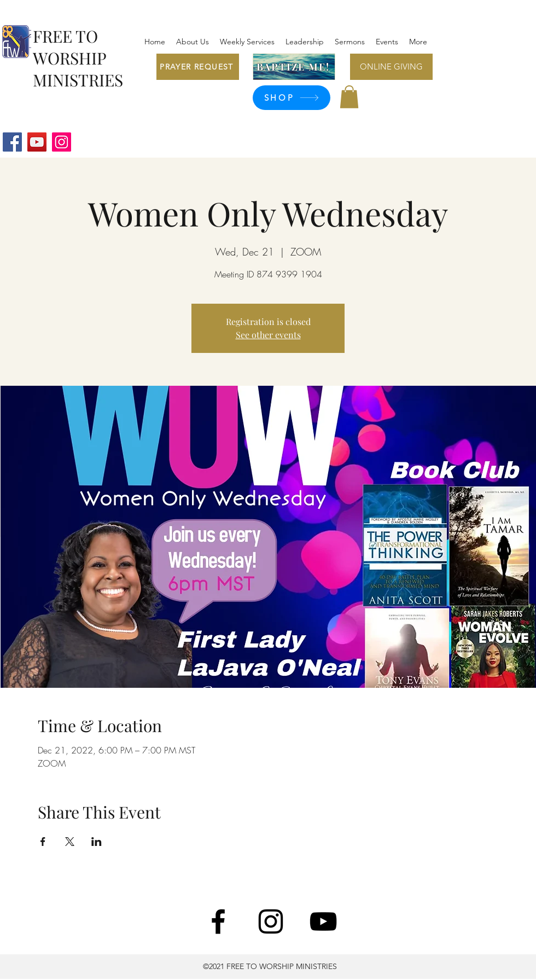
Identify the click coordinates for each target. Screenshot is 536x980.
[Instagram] (62, 142)
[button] (349, 97)
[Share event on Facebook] (43, 842)
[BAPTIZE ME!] (294, 67)
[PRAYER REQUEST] (198, 67)
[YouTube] (37, 142)
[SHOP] (292, 98)
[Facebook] (12, 142)
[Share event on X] (70, 842)
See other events (268, 335)
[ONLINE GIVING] (391, 67)
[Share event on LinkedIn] (97, 842)
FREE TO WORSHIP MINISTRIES (78, 58)
